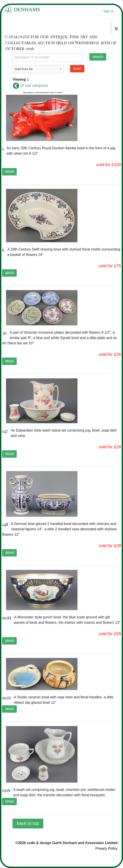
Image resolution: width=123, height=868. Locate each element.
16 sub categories (30, 85)
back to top (28, 823)
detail (9, 172)
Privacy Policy (106, 848)
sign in (108, 11)
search (98, 57)
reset (77, 68)
